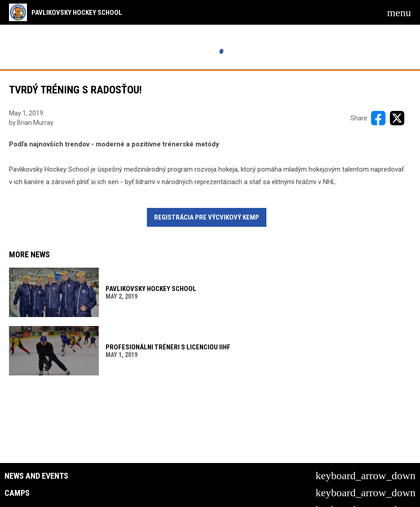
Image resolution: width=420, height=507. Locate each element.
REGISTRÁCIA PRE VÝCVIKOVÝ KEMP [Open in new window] (207, 217)
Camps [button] (17, 493)
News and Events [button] (36, 476)
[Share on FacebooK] (378, 118)
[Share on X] (397, 118)
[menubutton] (399, 13)
